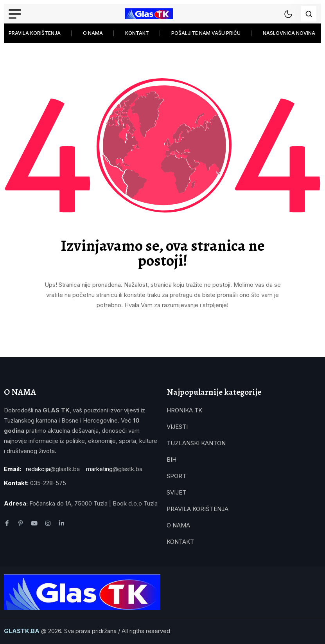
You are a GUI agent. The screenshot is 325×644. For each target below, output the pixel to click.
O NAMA (93, 33)
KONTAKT (137, 33)
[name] (149, 14)
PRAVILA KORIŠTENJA (35, 33)
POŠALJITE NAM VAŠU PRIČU (206, 33)
